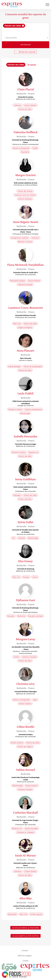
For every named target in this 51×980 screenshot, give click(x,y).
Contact (25, 950)
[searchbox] (26, 31)
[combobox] (25, 29)
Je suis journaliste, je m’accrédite (26, 928)
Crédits (25, 961)
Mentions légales (25, 955)
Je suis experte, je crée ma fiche (26, 936)
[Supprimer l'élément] (23, 26)
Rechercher (26, 45)
